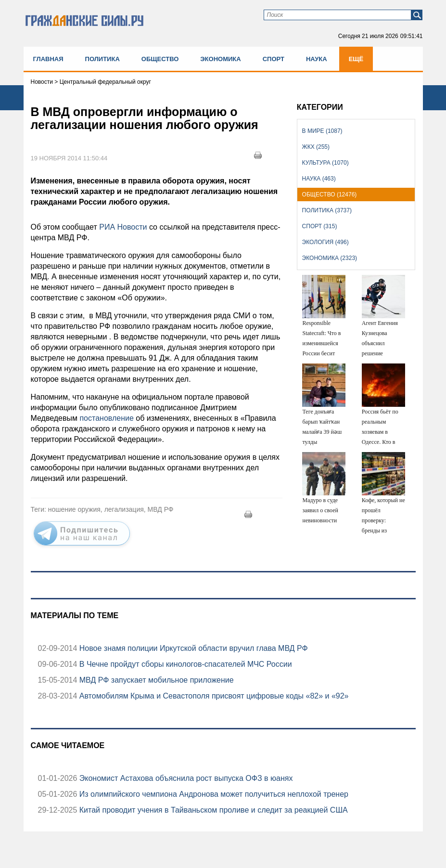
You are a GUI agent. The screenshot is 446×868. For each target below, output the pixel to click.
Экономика (220, 59)
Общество (160, 59)
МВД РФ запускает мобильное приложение (155, 680)
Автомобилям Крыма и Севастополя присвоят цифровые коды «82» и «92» (213, 696)
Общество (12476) (330, 194)
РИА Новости (123, 227)
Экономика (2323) (330, 258)
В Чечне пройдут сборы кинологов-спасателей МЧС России (184, 664)
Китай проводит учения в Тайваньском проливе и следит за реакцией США (212, 810)
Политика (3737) (327, 210)
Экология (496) (325, 242)
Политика (102, 59)
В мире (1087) (322, 131)
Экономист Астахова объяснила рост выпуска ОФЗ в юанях (185, 778)
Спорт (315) (320, 226)
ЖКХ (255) (316, 147)
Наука (317, 59)
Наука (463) (319, 179)
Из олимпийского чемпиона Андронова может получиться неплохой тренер (213, 794)
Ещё (356, 59)
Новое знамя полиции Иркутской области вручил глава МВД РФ (192, 648)
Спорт (274, 59)
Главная (48, 59)
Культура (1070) (325, 163)
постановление (106, 418)
